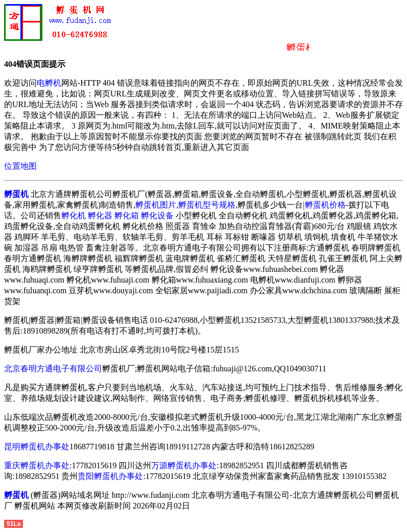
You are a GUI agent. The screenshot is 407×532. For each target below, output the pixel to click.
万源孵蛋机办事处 (184, 465)
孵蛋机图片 (156, 205)
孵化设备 (157, 216)
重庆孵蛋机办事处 (37, 465)
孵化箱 (127, 216)
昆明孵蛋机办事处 (37, 447)
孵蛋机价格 (325, 205)
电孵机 (49, 83)
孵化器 (100, 216)
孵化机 (74, 216)
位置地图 (20, 166)
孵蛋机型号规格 (207, 205)
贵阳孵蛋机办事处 (110, 476)
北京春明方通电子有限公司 (53, 369)
